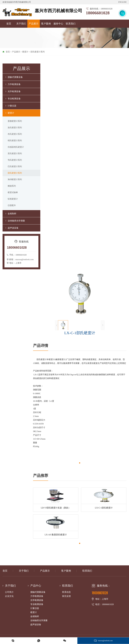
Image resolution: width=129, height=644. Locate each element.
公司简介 (9, 592)
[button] (80, 463)
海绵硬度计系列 (15, 179)
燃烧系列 (12, 186)
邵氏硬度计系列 (38, 52)
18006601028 (98, 13)
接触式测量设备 (15, 77)
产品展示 (34, 24)
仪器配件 (12, 205)
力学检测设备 (14, 84)
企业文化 (9, 596)
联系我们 (71, 24)
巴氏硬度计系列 (15, 166)
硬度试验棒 (13, 192)
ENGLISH (122, 2)
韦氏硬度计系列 (15, 160)
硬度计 (25, 52)
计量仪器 (12, 106)
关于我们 (21, 24)
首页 (9, 24)
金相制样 (12, 214)
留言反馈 (66, 596)
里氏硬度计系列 (15, 154)
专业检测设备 (14, 99)
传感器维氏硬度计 (16, 147)
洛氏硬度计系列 (15, 128)
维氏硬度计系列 (15, 141)
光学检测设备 (14, 91)
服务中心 (58, 24)
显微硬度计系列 (15, 121)
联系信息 (66, 592)
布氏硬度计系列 (15, 134)
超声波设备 (13, 228)
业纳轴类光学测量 (16, 221)
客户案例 (46, 24)
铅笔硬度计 (13, 199)
